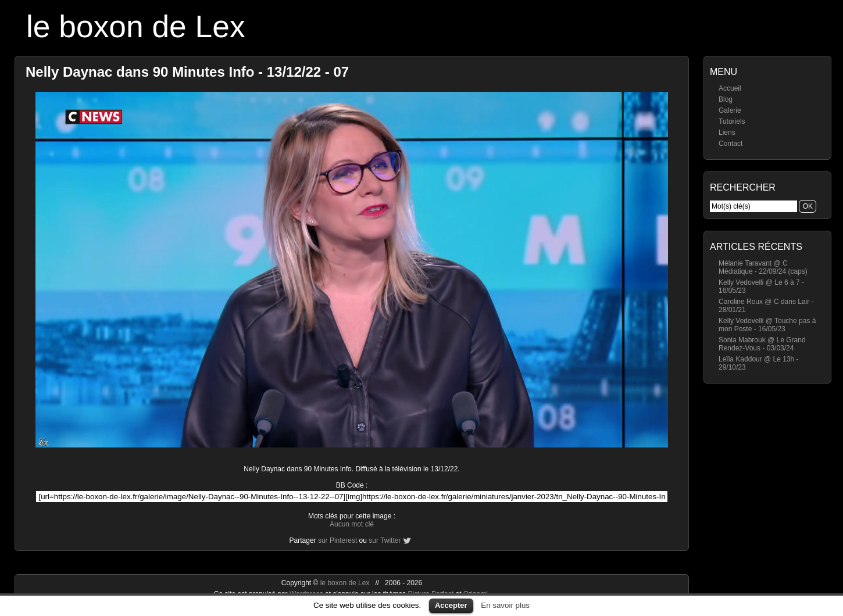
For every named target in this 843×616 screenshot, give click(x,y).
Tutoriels (732, 121)
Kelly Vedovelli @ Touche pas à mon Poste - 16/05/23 (767, 325)
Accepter (451, 605)
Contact (731, 144)
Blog (726, 99)
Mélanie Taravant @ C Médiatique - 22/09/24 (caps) (763, 267)
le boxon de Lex (136, 26)
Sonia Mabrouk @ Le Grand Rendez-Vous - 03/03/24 (762, 344)
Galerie (730, 110)
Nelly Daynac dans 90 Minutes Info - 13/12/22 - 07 (187, 72)
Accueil (730, 88)
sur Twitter (385, 540)
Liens (727, 132)
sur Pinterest (337, 540)
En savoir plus (505, 605)
